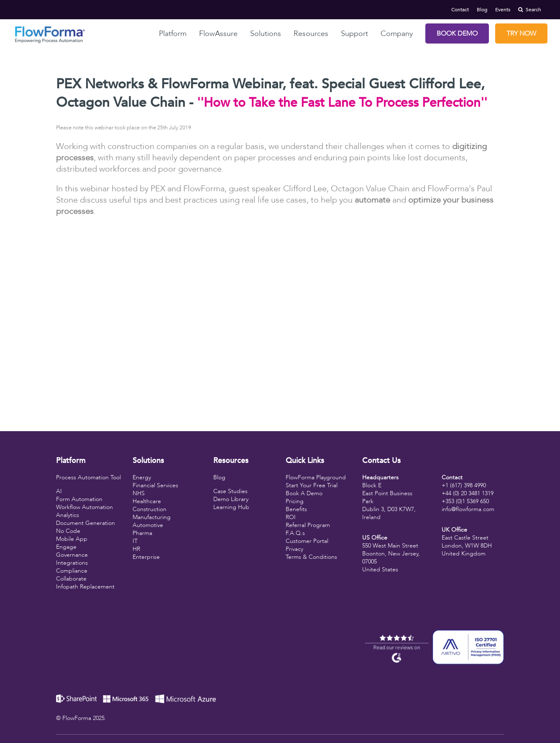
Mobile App (72, 539)
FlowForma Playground (316, 477)
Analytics (68, 515)
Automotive (148, 525)
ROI (291, 517)
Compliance (72, 571)
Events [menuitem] (503, 10)
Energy (142, 477)
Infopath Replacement (85, 587)
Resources (311, 34)
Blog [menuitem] (482, 10)
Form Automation (79, 499)
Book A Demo (304, 493)
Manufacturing (152, 517)
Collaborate (71, 579)
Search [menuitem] (530, 10)
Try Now (521, 33)
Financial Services (155, 485)
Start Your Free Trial (312, 485)
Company (397, 34)
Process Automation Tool (88, 477)
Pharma (142, 533)
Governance (72, 555)
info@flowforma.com (468, 509)
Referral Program (308, 525)
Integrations (72, 563)
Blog (219, 477)
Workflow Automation (84, 507)
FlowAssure (218, 34)
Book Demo (457, 33)
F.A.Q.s (295, 533)
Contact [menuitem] (460, 10)
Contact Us (381, 461)
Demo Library (231, 499)
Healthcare (147, 501)
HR (136, 549)
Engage (66, 547)
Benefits (296, 509)
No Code (68, 531)
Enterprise (146, 557)
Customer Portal (307, 541)
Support (354, 34)
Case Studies (230, 491)
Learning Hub (231, 507)
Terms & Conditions (311, 557)
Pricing (295, 501)
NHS (139, 493)
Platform (173, 34)
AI (59, 491)
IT (135, 541)
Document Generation (86, 523)
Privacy (294, 549)
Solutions (266, 34)
